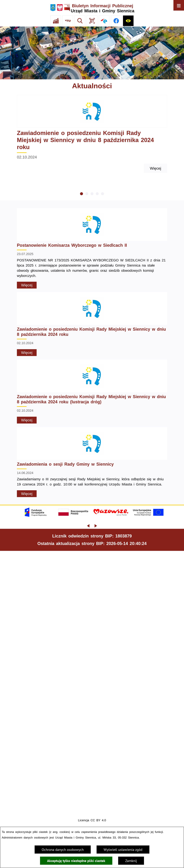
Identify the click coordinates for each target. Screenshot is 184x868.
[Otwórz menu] (179, 5)
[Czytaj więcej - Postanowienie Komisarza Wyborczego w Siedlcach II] (92, 248)
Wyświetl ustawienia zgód (123, 850)
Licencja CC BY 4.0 (92, 820)
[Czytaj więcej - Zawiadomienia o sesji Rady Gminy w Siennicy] (92, 462)
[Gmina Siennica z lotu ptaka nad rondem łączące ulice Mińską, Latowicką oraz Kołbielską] (92, 53)
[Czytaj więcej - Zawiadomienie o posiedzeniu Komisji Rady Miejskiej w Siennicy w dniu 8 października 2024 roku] (92, 134)
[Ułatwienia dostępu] (128, 21)
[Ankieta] (56, 21)
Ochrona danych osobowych (63, 850)
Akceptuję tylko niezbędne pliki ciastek (76, 861)
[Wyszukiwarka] (80, 21)
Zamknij (131, 861)
